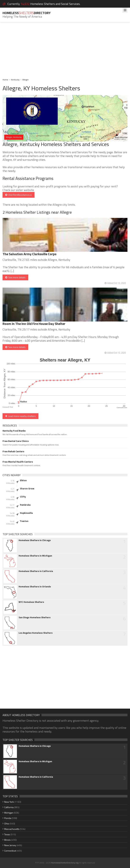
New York (9, 802)
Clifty (23, 497)
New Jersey (10, 845)
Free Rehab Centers (13, 451)
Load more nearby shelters (20, 416)
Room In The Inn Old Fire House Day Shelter (34, 324)
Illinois (7, 840)
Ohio (7, 823)
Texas (7, 834)
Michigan (9, 813)
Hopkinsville (26, 513)
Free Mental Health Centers (18, 462)
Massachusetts (12, 829)
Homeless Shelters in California (36, 571)
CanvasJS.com (122, 408)
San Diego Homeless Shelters (35, 617)
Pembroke (25, 505)
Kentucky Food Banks (14, 431)
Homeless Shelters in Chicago (35, 540)
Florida (8, 818)
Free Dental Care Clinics (16, 441)
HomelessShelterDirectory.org (65, 863)
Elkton (23, 480)
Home (5, 80)
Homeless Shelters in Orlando (35, 587)
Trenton (24, 521)
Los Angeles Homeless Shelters (36, 633)
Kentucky (15, 80)
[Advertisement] (65, 52)
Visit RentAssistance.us (19, 195)
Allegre (25, 80)
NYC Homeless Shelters (31, 602)
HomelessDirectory (27, 13)
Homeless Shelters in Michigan (35, 556)
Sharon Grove (27, 489)
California (9, 807)
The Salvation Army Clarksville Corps (29, 254)
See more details (15, 277)
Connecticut (10, 851)
